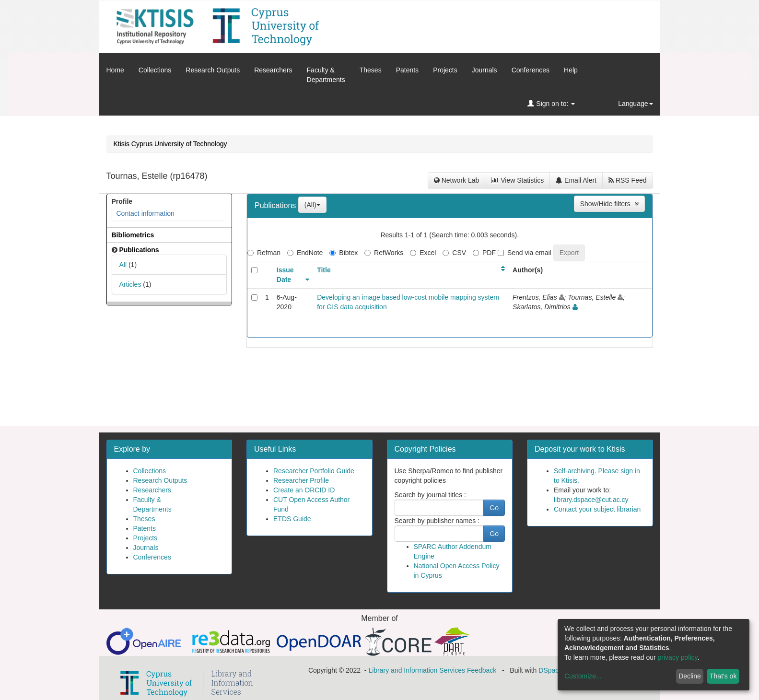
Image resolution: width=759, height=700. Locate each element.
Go (494, 508)
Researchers (273, 70)
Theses (371, 70)
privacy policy (678, 657)
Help (571, 70)
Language (635, 104)
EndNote (305, 253)
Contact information (146, 213)
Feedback (482, 670)
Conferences (531, 70)
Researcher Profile (301, 480)
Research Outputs (213, 70)
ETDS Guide (292, 519)
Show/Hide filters (609, 204)
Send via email (525, 253)
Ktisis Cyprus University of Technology (170, 144)
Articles (130, 284)
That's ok (723, 676)
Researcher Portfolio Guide (314, 471)
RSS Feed (627, 180)
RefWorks (384, 253)
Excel (423, 253)
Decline (690, 676)
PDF (484, 253)
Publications (276, 205)
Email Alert (576, 180)
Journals (485, 70)
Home (115, 70)
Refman (264, 253)
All (123, 265)
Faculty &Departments (326, 75)
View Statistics (517, 180)
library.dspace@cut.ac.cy (591, 500)
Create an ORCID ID (304, 490)
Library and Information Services (417, 670)
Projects (445, 70)
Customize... (583, 676)
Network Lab (456, 180)
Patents (407, 70)
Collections (155, 70)
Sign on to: (551, 104)
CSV (454, 253)
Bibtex (344, 253)
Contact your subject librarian (597, 509)
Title (324, 270)
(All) (312, 205)
